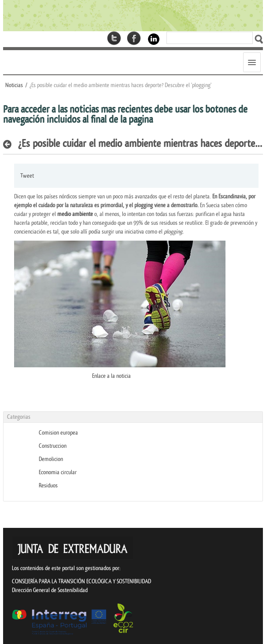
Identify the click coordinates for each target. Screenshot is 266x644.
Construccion (53, 446)
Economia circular (58, 472)
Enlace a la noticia (111, 376)
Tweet (27, 176)
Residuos (48, 485)
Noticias (14, 85)
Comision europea (58, 433)
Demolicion (51, 459)
